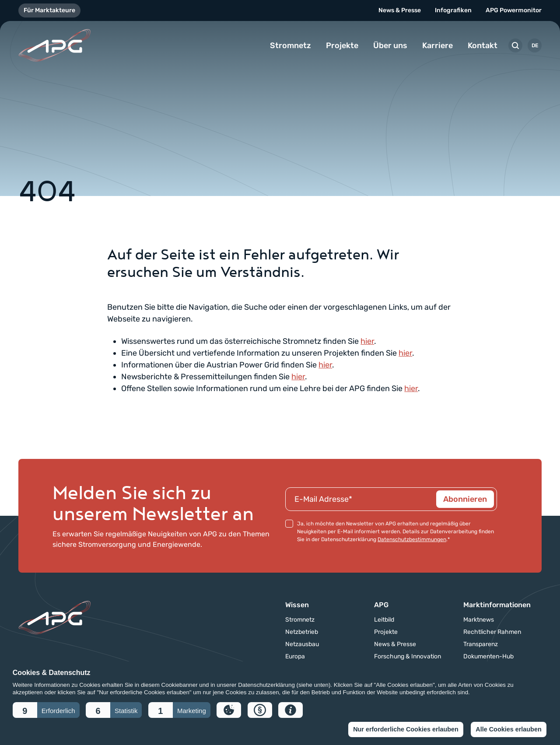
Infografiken (453, 10)
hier (367, 341)
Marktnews (479, 620)
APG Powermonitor (514, 10)
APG (381, 605)
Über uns (390, 45)
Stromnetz (290, 45)
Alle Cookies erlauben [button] (508, 729)
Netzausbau (302, 644)
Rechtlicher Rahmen (492, 632)
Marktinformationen (497, 605)
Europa (295, 657)
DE (535, 45)
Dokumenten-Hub (488, 657)
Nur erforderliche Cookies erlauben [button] (406, 729)
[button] (46, 710)
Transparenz (481, 644)
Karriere (437, 45)
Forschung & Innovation (408, 657)
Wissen (297, 605)
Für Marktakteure (49, 10)
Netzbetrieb (302, 632)
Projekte (342, 45)
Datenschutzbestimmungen (412, 539)
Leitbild (384, 620)
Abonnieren (465, 499)
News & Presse (400, 10)
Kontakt (483, 45)
